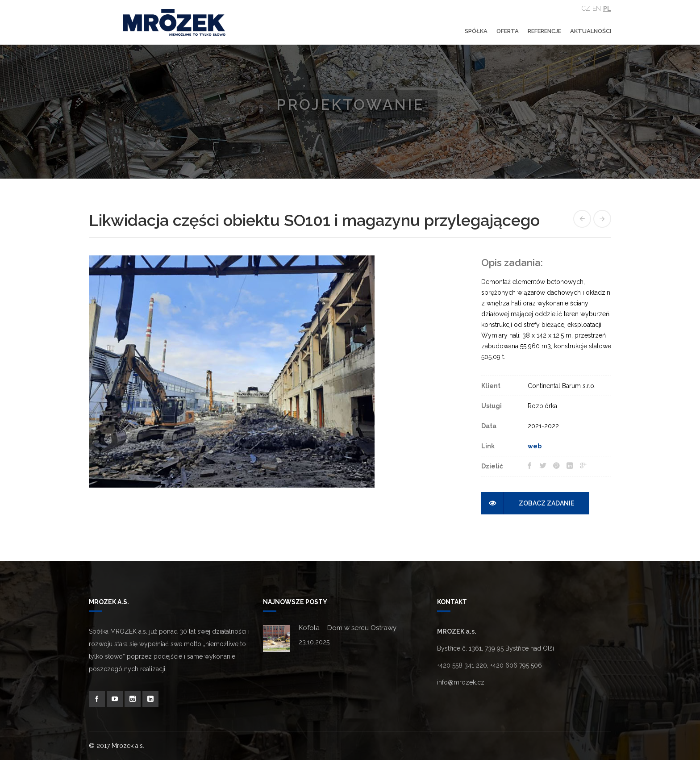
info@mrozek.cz (461, 682)
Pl (607, 8)
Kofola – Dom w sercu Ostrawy (348, 628)
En (597, 8)
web (535, 446)
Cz (586, 8)
